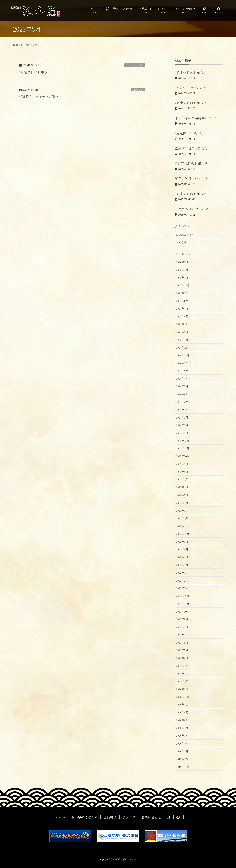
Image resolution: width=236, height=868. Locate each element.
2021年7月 (182, 635)
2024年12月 (183, 347)
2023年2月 (182, 518)
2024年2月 (182, 425)
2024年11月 (183, 355)
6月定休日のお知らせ (35, 72)
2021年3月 (182, 666)
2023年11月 (183, 448)
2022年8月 (182, 549)
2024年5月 (182, 402)
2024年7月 (182, 386)
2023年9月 (182, 464)
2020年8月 (182, 720)
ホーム (60, 817)
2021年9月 (182, 619)
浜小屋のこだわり (84, 817)
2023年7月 (182, 479)
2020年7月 (182, 728)
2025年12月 (183, 285)
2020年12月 (183, 689)
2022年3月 (182, 573)
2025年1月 (182, 340)
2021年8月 (182, 627)
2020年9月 (182, 712)
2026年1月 (182, 278)
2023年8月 (182, 472)
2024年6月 (182, 394)
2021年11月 (183, 604)
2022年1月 (182, 588)
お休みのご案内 (135, 65)
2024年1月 (182, 433)
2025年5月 (182, 324)
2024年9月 (182, 371)
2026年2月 (182, 270)
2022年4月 (182, 565)
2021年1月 (182, 681)
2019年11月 (183, 767)
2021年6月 (182, 642)
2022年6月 (182, 557)
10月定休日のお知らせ (191, 179)
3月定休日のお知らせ (190, 88)
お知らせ (138, 90)
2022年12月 (183, 534)
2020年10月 (183, 705)
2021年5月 (182, 650)
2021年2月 (182, 674)
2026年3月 (182, 262)
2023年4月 (182, 503)
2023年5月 (182, 495)
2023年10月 (183, 456)
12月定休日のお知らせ (191, 148)
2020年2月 (182, 751)
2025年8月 (182, 301)
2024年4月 (182, 410)
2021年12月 (183, 596)
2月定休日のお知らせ (191, 103)
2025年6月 (182, 316)
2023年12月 (183, 441)
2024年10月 (183, 363)
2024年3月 (182, 417)
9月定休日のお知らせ (191, 194)
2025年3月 (182, 332)
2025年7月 (182, 309)
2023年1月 (182, 526)
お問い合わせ (151, 817)
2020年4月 (182, 743)
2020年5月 (182, 736)
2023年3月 (182, 511)
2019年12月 (183, 759)
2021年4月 (182, 658)
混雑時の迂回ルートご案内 (39, 96)
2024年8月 (182, 378)
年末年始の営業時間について (196, 118)
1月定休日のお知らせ (190, 133)
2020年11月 (183, 697)
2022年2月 (182, 580)
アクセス (129, 817)
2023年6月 (182, 487)
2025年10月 (183, 293)
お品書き (110, 817)
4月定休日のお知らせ (191, 72)
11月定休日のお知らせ (191, 163)
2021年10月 (183, 611)
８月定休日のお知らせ (191, 209)
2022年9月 (182, 542)
